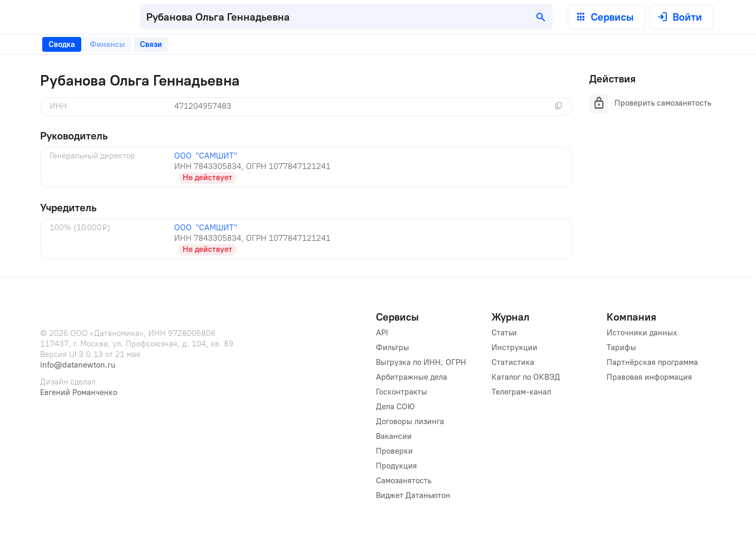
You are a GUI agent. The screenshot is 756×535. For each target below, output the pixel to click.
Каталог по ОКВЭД (526, 377)
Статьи (504, 333)
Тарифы (621, 348)
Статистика (513, 362)
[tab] (62, 44)
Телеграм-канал (521, 392)
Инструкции (514, 348)
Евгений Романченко (79, 392)
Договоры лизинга (410, 421)
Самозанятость (404, 481)
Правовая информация (649, 377)
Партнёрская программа (652, 362)
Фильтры (393, 348)
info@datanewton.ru (78, 365)
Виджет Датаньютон (413, 495)
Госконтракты (401, 392)
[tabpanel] (306, 166)
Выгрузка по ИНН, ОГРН (421, 362)
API (382, 333)
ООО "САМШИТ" (206, 156)
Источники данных (642, 333)
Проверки (394, 451)
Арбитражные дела (412, 377)
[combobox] (346, 17)
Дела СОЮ (395, 407)
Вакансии (394, 436)
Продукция (396, 466)
